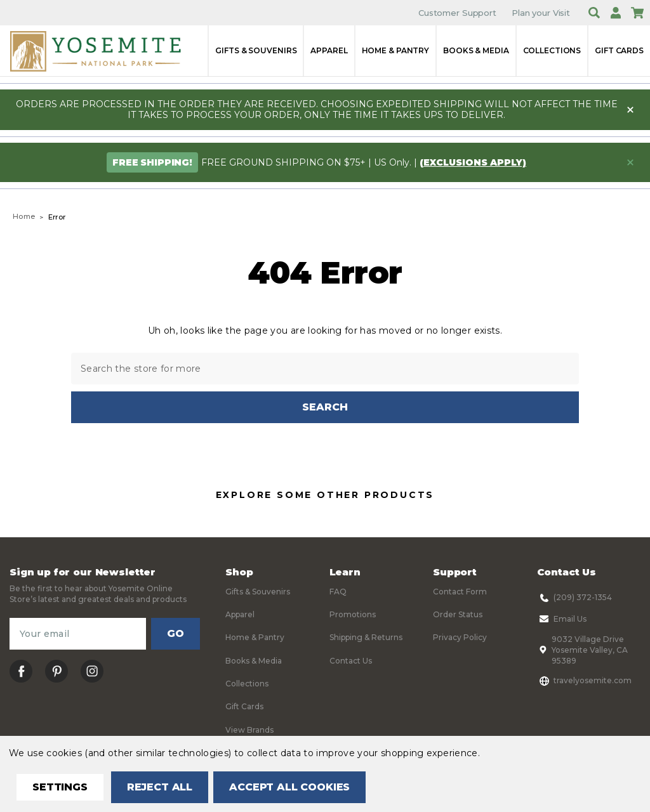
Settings (60, 787)
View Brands (249, 730)
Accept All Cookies (289, 787)
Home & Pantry (395, 50)
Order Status (458, 614)
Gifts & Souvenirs (256, 50)
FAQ (338, 592)
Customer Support (457, 13)
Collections (552, 50)
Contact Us (351, 661)
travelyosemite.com (584, 681)
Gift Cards (619, 50)
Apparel (329, 50)
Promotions (353, 614)
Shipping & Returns (366, 638)
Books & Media (476, 50)
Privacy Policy (460, 638)
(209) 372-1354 (574, 598)
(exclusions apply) (473, 162)
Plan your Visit (541, 13)
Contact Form (460, 592)
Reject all (160, 787)
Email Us (562, 619)
